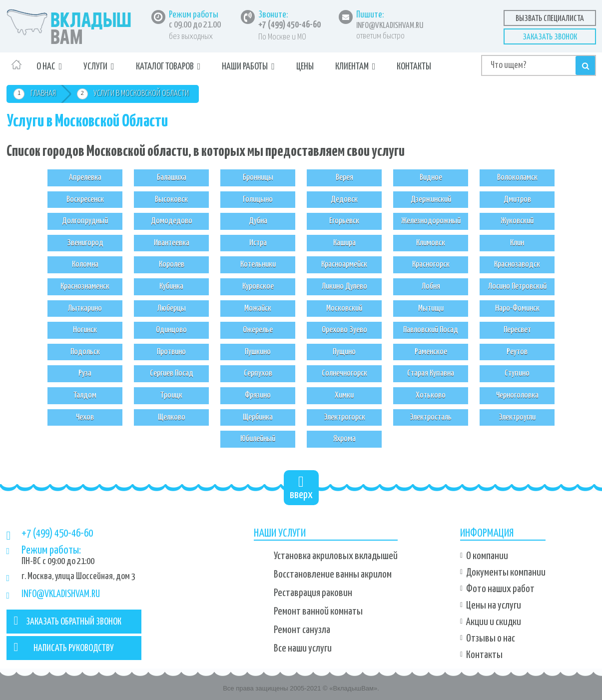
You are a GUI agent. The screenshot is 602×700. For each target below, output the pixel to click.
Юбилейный (258, 439)
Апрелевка (85, 178)
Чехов (85, 417)
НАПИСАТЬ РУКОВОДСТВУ (64, 647)
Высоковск (171, 200)
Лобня (431, 287)
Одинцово (171, 330)
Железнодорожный (431, 221)
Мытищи (431, 309)
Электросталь (431, 417)
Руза (85, 373)
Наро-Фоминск (517, 309)
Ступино (517, 373)
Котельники (258, 265)
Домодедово (172, 221)
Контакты (414, 67)
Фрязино (258, 395)
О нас (46, 67)
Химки (344, 395)
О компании (487, 556)
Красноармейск (344, 265)
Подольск (85, 352)
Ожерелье (258, 330)
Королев (172, 265)
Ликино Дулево (344, 287)
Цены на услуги (494, 606)
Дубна (258, 221)
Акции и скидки (494, 622)
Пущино (344, 352)
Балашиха (172, 178)
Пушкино (258, 352)
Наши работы (245, 67)
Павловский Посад (431, 330)
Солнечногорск (344, 373)
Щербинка (258, 417)
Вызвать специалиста (550, 19)
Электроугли (517, 417)
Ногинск (85, 330)
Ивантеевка (172, 243)
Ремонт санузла (302, 630)
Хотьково (431, 395)
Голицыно (258, 200)
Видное (431, 178)
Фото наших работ (500, 589)
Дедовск (344, 200)
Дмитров (517, 200)
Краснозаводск (517, 265)
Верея (344, 178)
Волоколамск (517, 178)
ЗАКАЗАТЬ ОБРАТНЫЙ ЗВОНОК (68, 621)
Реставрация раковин (313, 593)
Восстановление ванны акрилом (333, 575)
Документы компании (506, 573)
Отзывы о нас (491, 639)
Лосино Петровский (517, 287)
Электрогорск (344, 417)
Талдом (85, 395)
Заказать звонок (550, 37)
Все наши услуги (303, 649)
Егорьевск (344, 221)
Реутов (517, 352)
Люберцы (172, 309)
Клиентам (352, 67)
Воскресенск (85, 200)
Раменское (431, 352)
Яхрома (344, 439)
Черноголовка (517, 395)
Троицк (171, 395)
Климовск (431, 243)
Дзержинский (431, 200)
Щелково (172, 417)
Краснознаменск (85, 287)
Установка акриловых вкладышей (336, 556)
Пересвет (517, 330)
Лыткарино (85, 309)
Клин (517, 243)
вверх (301, 487)
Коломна (85, 265)
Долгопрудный (85, 221)
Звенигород (85, 243)
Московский (344, 309)
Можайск (258, 309)
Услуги (95, 67)
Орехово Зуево (344, 330)
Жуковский (517, 221)
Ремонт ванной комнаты (318, 612)
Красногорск (431, 265)
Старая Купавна (431, 373)
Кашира (344, 243)
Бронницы (258, 178)
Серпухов (258, 373)
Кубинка (171, 287)
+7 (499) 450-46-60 (290, 25)
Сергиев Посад (172, 373)
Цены (305, 67)
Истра (258, 243)
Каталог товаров (165, 67)
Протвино (171, 352)
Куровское (258, 287)
